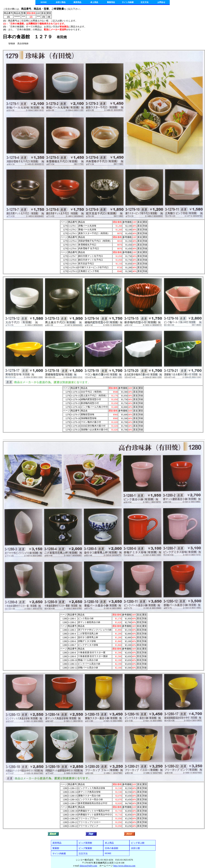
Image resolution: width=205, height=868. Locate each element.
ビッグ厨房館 (85, 843)
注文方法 (145, 2)
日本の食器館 (112, 848)
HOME (44, 2)
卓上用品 (94, 2)
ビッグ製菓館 (85, 848)
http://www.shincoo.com (124, 866)
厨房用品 (77, 2)
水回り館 (135, 848)
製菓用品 (111, 2)
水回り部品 (61, 2)
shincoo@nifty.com (88, 866)
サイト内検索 (128, 2)
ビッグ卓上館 (138, 843)
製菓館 (56, 848)
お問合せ (161, 2)
